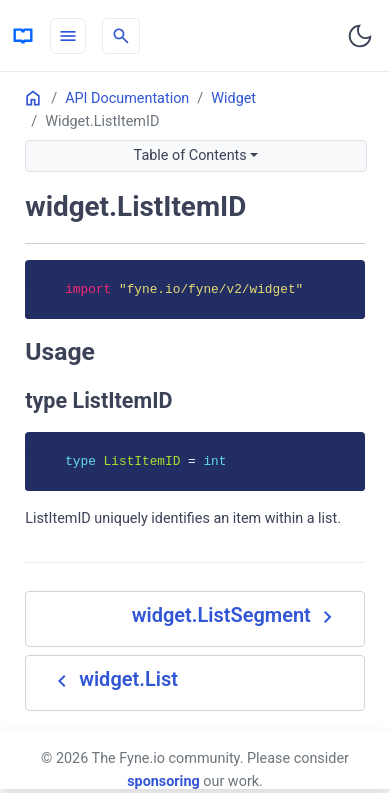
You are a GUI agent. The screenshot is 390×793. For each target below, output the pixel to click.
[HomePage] (23, 36)
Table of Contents (190, 155)
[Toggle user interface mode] (360, 36)
